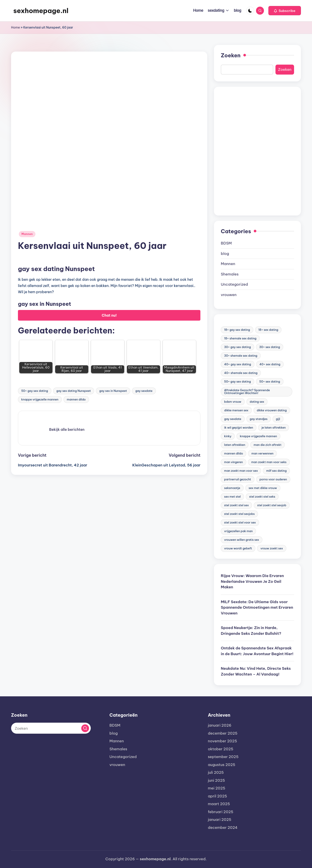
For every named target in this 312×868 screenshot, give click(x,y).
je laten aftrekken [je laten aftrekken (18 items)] (274, 427)
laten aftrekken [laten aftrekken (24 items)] (235, 445)
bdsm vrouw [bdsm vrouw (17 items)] (233, 402)
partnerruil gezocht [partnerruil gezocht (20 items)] (237, 479)
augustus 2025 (222, 765)
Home (16, 27)
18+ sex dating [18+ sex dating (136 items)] (268, 330)
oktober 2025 (221, 749)
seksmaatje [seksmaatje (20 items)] (232, 488)
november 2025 (223, 741)
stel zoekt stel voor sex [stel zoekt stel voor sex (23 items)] (240, 522)
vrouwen (229, 295)
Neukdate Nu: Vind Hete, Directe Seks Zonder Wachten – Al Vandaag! (256, 671)
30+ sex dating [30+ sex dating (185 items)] (270, 347)
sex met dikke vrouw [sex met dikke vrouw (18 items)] (263, 488)
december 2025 (223, 733)
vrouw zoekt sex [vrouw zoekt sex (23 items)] (272, 548)
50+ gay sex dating (35, 391)
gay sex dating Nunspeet (74, 391)
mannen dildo (76, 399)
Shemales (230, 274)
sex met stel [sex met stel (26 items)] (232, 497)
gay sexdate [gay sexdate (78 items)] (233, 419)
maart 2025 (219, 804)
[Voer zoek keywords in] (51, 728)
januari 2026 (220, 725)
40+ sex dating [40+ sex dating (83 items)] (270, 364)
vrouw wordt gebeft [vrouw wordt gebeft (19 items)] (238, 548)
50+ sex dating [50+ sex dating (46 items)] (270, 381)
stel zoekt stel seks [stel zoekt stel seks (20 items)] (262, 497)
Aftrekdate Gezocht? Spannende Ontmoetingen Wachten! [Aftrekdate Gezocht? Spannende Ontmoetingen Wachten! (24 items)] (247, 392)
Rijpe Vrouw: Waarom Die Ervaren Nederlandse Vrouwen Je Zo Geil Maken (252, 581)
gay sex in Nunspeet (113, 391)
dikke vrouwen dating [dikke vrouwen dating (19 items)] (272, 410)
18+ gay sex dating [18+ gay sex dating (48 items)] (237, 330)
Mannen (27, 234)
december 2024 (223, 828)
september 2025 (223, 757)
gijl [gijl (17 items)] (278, 419)
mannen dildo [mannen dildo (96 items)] (234, 453)
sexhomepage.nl (41, 11)
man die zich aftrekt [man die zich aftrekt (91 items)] (267, 445)
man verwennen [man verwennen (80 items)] (262, 453)
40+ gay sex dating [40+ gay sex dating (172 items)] (237, 364)
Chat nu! (109, 315)
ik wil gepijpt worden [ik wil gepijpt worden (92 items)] (239, 427)
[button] (285, 11)
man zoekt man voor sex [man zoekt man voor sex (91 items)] (241, 471)
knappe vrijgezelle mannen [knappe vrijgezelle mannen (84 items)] (258, 436)
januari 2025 (220, 820)
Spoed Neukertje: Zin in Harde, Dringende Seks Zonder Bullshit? (251, 631)
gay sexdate (144, 391)
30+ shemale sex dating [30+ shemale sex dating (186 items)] (241, 356)
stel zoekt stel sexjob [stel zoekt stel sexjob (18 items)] (272, 505)
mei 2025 (217, 788)
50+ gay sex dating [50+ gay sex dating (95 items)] (237, 381)
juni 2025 (216, 780)
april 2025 (218, 796)
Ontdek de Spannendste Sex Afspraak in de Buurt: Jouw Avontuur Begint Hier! (257, 651)
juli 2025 (216, 772)
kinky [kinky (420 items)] (228, 436)
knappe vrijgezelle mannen (40, 399)
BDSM (226, 243)
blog (225, 254)
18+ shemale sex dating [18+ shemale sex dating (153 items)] (240, 338)
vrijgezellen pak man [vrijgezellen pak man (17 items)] (238, 531)
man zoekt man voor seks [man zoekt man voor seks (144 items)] (269, 462)
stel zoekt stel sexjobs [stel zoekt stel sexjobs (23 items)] (239, 514)
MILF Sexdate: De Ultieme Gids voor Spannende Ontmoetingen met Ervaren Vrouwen (257, 607)
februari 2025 (221, 812)
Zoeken (231, 55)
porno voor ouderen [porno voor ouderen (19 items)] (273, 479)
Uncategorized (234, 284)
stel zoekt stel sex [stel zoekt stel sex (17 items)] (236, 505)
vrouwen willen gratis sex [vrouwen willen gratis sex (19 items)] (242, 540)
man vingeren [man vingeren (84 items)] (233, 462)
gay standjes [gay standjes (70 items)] (259, 419)
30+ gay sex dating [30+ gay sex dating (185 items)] (237, 347)
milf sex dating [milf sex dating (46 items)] (276, 471)
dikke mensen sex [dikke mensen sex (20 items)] (236, 410)
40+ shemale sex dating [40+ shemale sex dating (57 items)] (241, 373)
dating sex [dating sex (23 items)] (257, 402)
